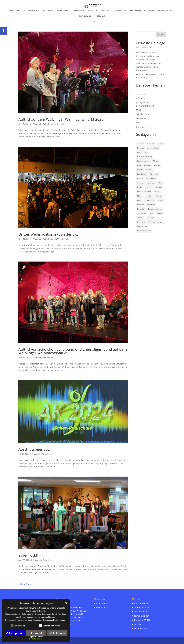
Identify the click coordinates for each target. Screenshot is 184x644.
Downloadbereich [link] (142, 612)
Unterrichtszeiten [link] (142, 607)
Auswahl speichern (36, 634)
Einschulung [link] (142, 174)
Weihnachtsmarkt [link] (144, 231)
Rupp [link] (139, 200)
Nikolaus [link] (149, 196)
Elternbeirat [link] (154, 174)
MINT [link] (104, 11)
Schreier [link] (141, 205)
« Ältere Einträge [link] (26, 584)
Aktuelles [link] (48, 11)
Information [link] (142, 98)
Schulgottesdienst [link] (155, 209)
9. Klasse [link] (141, 148)
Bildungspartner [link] (143, 161)
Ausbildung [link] (142, 152)
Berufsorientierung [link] (159, 11)
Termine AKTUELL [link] (142, 620)
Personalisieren (36, 639)
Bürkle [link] (156, 161)
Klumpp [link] (159, 187)
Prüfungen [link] (62, 11)
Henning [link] (149, 187)
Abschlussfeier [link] (153, 148)
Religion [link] (159, 196)
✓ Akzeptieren (15, 633)
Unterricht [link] (59, 124)
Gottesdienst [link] (151, 178)
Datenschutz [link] (102, 607)
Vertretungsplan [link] (141, 603)
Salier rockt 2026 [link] (144, 48)
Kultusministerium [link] (144, 192)
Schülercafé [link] (142, 213)
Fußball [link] (140, 178)
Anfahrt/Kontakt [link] (141, 629)
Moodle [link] (101, 16)
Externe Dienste (50, 625)
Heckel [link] (140, 187)
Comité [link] (140, 170)
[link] (4, 31)
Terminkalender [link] (141, 616)
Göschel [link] (140, 183)
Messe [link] (140, 196)
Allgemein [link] (37, 124)
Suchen (161, 34)
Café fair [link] (148, 165)
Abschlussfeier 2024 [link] (35, 449)
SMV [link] (57, 239)
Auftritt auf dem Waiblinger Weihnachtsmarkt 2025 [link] (61, 119)
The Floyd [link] (150, 218)
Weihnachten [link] (142, 226)
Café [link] (139, 165)
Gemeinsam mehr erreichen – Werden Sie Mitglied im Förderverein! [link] (150, 67)
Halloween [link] (151, 183)
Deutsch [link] (149, 170)
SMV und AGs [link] (136, 11)
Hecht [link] (161, 183)
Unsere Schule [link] (30, 11)
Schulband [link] (151, 205)
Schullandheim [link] (143, 114)
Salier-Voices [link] (150, 200)
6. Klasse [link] (150, 144)
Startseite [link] (14, 11)
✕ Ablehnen (57, 633)
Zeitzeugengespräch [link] (146, 52)
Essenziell (18, 625)
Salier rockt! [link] (28, 555)
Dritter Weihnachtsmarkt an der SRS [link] (49, 234)
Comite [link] (157, 165)
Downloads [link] (85, 16)
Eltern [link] (92, 11)
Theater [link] (140, 218)
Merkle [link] (157, 192)
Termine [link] (78, 11)
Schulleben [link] (118, 11)
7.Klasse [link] (160, 144)
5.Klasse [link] (140, 144)
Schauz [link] (161, 200)
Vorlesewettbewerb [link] (156, 222)
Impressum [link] (101, 603)
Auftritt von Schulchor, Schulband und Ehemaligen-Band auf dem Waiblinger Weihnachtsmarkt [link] (73, 351)
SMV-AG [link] (160, 213)
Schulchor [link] (141, 209)
